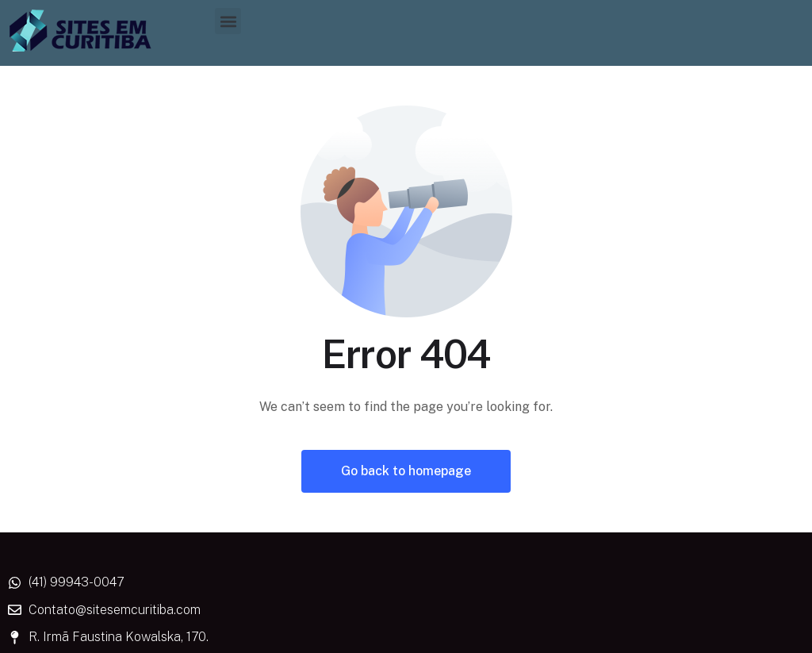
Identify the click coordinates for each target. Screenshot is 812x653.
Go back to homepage (406, 471)
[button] (228, 21)
